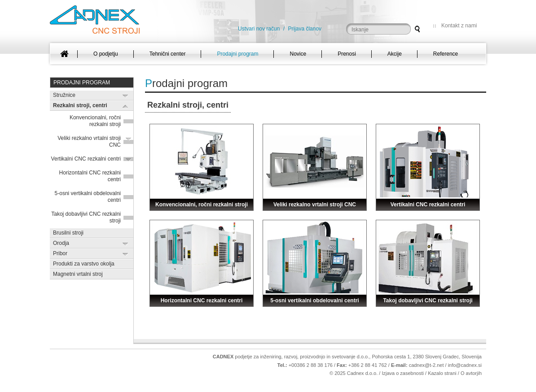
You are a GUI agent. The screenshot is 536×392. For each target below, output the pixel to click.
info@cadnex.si (465, 365)
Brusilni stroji (68, 233)
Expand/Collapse (125, 96)
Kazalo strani (442, 373)
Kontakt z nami (459, 26)
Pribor (60, 253)
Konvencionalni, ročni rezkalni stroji (95, 121)
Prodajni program (82, 83)
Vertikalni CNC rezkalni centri (86, 159)
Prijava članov (305, 29)
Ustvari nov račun (259, 29)
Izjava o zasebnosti (403, 373)
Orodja (61, 243)
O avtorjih (471, 373)
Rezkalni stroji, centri (80, 105)
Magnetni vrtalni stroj (78, 274)
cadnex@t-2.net (426, 365)
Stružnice (64, 95)
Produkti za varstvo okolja (84, 264)
